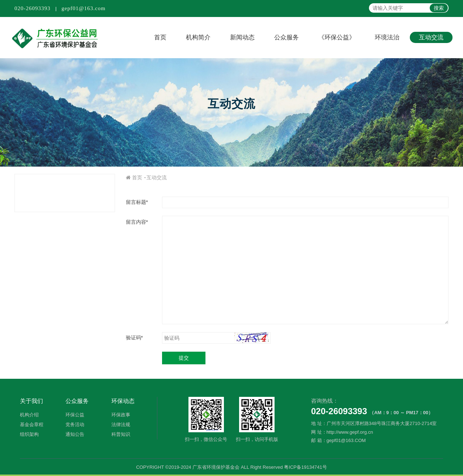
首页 (160, 37)
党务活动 (75, 424)
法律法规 (121, 424)
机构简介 (198, 37)
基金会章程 (32, 424)
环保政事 (121, 415)
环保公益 (75, 415)
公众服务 (286, 37)
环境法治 (387, 37)
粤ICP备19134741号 (305, 467)
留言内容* (137, 222)
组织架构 (29, 434)
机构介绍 (29, 415)
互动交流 (431, 37)
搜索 (439, 8)
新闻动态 (242, 37)
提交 (184, 358)
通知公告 (75, 434)
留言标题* (137, 202)
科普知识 (121, 434)
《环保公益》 (337, 37)
